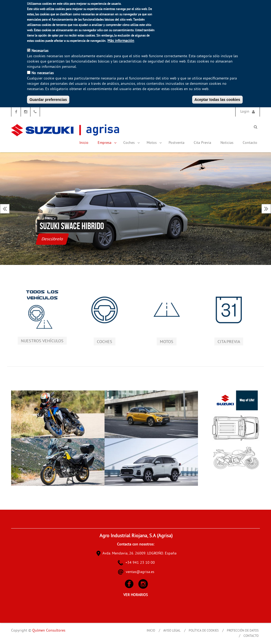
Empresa (107, 143)
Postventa (177, 143)
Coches (132, 143)
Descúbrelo (52, 239)
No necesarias (43, 73)
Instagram (26, 112)
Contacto (250, 143)
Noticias (227, 143)
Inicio (84, 143)
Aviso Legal (172, 631)
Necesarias (40, 51)
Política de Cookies (204, 631)
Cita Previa (202, 143)
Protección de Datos (243, 631)
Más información (121, 41)
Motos (154, 143)
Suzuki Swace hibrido (72, 226)
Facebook (16, 112)
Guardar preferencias (48, 100)
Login (245, 112)
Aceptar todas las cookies (217, 100)
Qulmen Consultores (49, 631)
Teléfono (35, 112)
